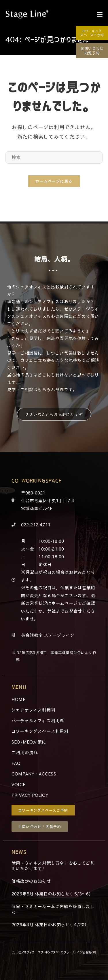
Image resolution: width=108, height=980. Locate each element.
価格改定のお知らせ (31, 881)
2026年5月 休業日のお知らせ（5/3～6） (52, 894)
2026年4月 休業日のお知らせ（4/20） (50, 924)
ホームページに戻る (54, 181)
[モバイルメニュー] (100, 14)
